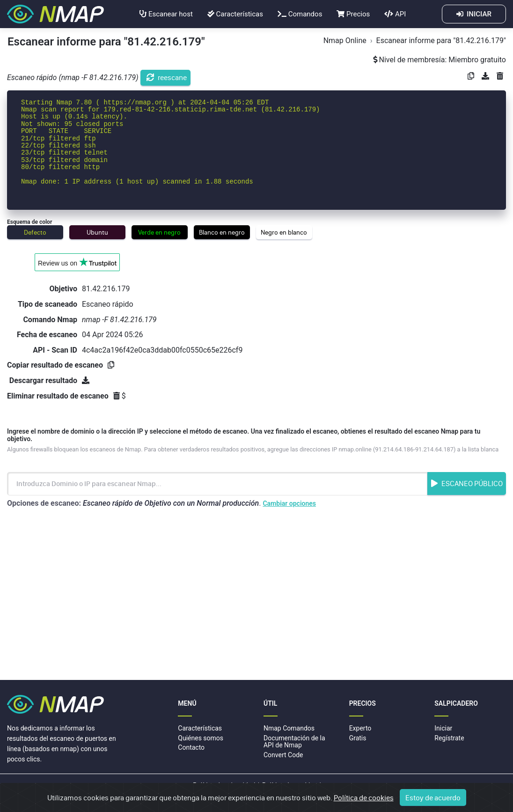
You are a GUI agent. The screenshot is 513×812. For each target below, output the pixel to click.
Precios (353, 14)
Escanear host (166, 14)
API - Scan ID (55, 350)
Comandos (300, 14)
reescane (167, 77)
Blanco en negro (222, 232)
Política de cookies (289, 785)
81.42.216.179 (106, 289)
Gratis (358, 738)
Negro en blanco (284, 232)
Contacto (191, 747)
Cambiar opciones (289, 503)
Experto (360, 728)
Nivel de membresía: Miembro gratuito (440, 60)
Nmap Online (345, 41)
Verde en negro (159, 232)
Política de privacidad (224, 785)
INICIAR (474, 14)
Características (235, 14)
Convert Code (283, 755)
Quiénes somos (201, 738)
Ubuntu (97, 232)
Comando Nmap (50, 320)
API (395, 14)
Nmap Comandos (289, 728)
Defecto (35, 232)
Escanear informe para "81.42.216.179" (441, 41)
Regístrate (449, 738)
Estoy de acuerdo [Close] (433, 801)
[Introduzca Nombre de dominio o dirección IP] (217, 484)
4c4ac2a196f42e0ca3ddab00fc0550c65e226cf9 (162, 350)
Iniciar (443, 728)
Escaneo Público (467, 483)
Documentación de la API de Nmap (294, 742)
